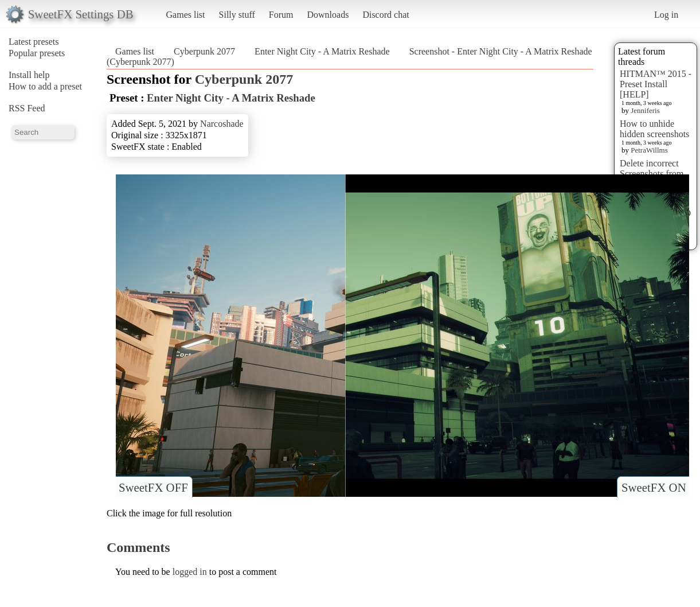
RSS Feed (27, 108)
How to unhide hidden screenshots (654, 129)
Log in (666, 15)
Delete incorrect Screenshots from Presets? (652, 174)
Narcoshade (222, 124)
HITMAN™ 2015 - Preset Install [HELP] (656, 84)
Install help (29, 75)
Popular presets (37, 53)
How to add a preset (45, 86)
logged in (190, 572)
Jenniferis (645, 110)
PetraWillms (649, 150)
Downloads (328, 15)
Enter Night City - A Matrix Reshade (322, 51)
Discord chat (386, 15)
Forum (281, 15)
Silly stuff (237, 15)
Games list (186, 15)
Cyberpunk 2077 (204, 51)
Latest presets (34, 42)
